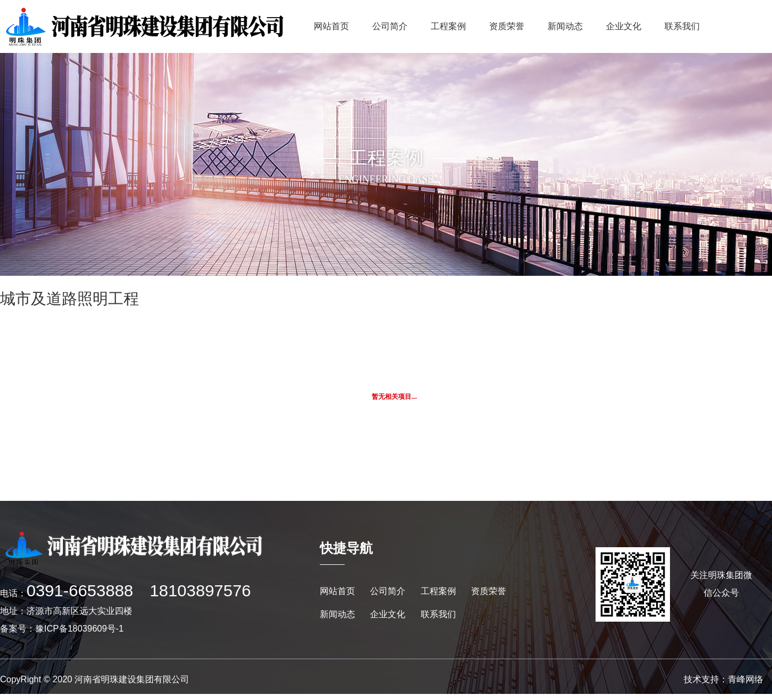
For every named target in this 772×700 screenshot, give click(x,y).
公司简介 (390, 26)
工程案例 (448, 26)
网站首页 (331, 26)
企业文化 (624, 26)
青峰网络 (746, 679)
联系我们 (682, 26)
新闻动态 (565, 26)
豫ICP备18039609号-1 (79, 629)
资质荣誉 (507, 26)
